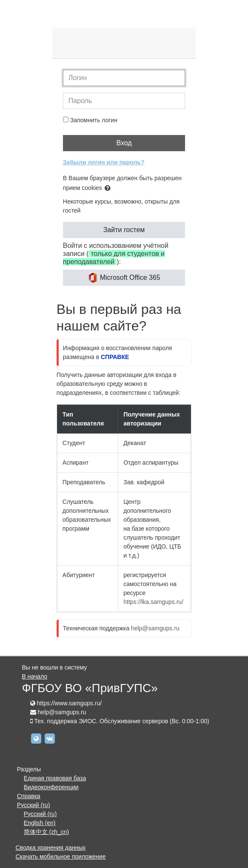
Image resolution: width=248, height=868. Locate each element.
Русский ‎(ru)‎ (34, 805)
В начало (35, 676)
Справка (29, 796)
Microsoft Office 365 (124, 278)
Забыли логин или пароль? (104, 162)
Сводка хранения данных (51, 848)
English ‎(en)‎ (40, 823)
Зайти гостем (124, 230)
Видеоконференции (51, 787)
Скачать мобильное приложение (61, 857)
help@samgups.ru (155, 628)
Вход (124, 143)
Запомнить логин (94, 120)
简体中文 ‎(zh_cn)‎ (47, 832)
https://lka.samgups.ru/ (153, 602)
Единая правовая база (55, 778)
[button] (109, 188)
